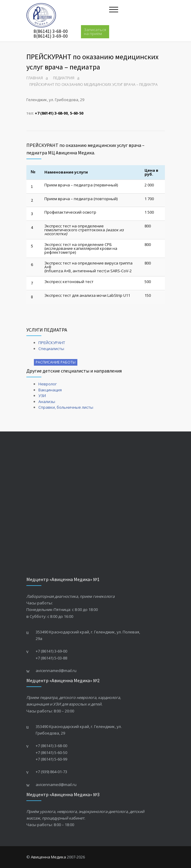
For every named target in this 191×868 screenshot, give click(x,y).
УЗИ (42, 396)
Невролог (48, 384)
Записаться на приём (95, 32)
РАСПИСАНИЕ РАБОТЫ (56, 362)
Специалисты (51, 349)
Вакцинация (50, 390)
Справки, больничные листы (66, 407)
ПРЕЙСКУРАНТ (52, 343)
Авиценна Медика (48, 857)
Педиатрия (64, 78)
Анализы (47, 402)
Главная (35, 78)
